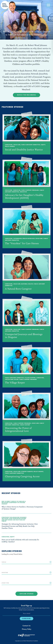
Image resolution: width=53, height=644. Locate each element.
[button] (48, 5)
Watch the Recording (27, 95)
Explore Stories (27, 594)
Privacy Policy (27, 629)
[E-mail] (26, 614)
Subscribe (26, 619)
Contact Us (27, 626)
